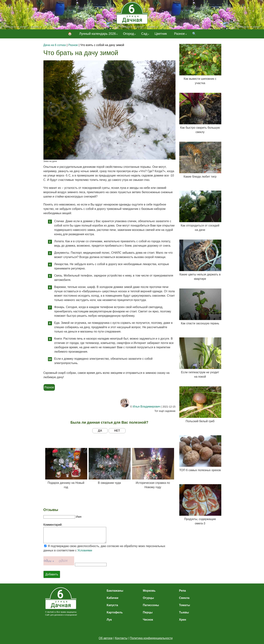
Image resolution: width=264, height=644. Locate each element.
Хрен (183, 620)
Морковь (149, 591)
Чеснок (148, 620)
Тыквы (184, 612)
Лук (109, 620)
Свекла (184, 598)
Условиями (85, 550)
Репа (183, 591)
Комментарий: (53, 525)
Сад (144, 34)
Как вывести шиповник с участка (200, 64)
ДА (100, 431)
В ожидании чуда (109, 466)
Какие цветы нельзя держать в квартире (200, 260)
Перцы (148, 612)
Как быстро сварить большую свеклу (200, 113)
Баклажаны (115, 591)
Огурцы (148, 598)
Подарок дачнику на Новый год (66, 468)
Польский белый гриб (200, 405)
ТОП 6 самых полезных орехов (200, 453)
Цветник (161, 34)
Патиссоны (151, 605)
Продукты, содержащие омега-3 (200, 505)
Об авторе (106, 638)
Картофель (115, 612)
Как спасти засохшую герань (200, 307)
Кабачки (113, 598)
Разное (179, 34)
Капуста (112, 605)
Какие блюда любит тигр (200, 160)
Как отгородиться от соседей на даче (200, 211)
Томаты (185, 605)
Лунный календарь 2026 (97, 34)
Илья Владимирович (146, 407)
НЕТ (117, 431)
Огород (128, 34)
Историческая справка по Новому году (153, 468)
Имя (79, 517)
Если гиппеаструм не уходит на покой (200, 358)
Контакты (121, 638)
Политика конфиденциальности (151, 638)
